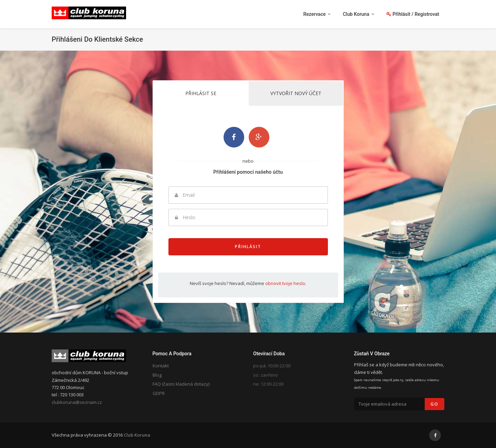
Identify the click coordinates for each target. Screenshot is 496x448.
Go (435, 404)
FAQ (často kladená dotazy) (181, 384)
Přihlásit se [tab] (201, 93)
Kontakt (161, 366)
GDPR (159, 393)
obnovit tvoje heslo (285, 283)
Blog (157, 375)
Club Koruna (137, 435)
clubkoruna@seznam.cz (77, 402)
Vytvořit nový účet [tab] (296, 93)
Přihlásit (248, 247)
